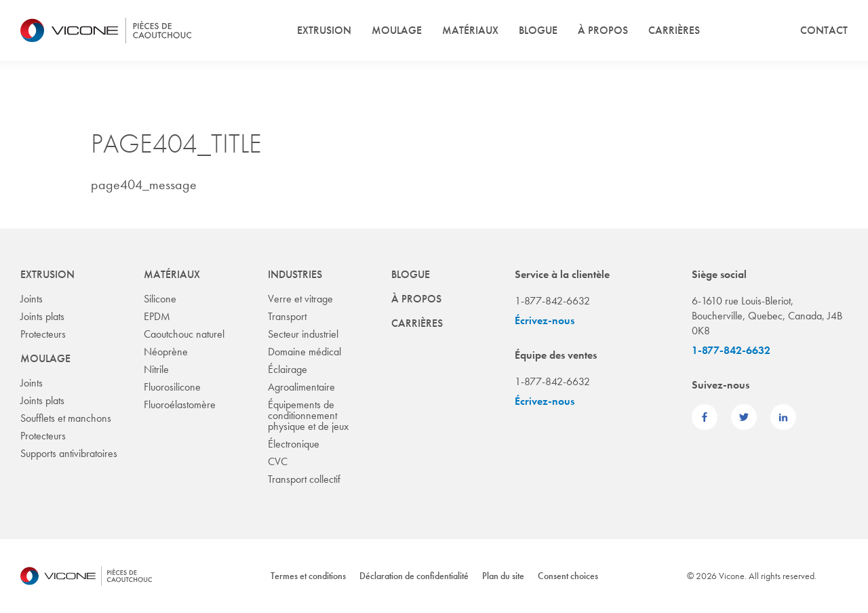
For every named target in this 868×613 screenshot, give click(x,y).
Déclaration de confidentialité (414, 576)
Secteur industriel (303, 334)
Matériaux (470, 30)
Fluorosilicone (172, 387)
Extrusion (324, 30)
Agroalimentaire (301, 387)
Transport (287, 316)
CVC (278, 461)
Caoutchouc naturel (184, 334)
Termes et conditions (308, 576)
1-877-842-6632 (731, 350)
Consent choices (568, 576)
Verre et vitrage (300, 299)
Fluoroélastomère (180, 404)
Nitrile (156, 369)
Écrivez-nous (545, 320)
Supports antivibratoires (69, 453)
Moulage (397, 30)
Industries (295, 274)
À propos (603, 30)
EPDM (157, 316)
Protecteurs (43, 334)
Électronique (294, 444)
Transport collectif (304, 479)
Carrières (674, 30)
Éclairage (288, 369)
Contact (824, 31)
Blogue (538, 30)
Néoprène (166, 352)
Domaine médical (304, 352)
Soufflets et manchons (66, 418)
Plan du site (503, 576)
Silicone (160, 299)
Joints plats (42, 316)
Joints (32, 299)
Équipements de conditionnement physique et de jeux (308, 415)
